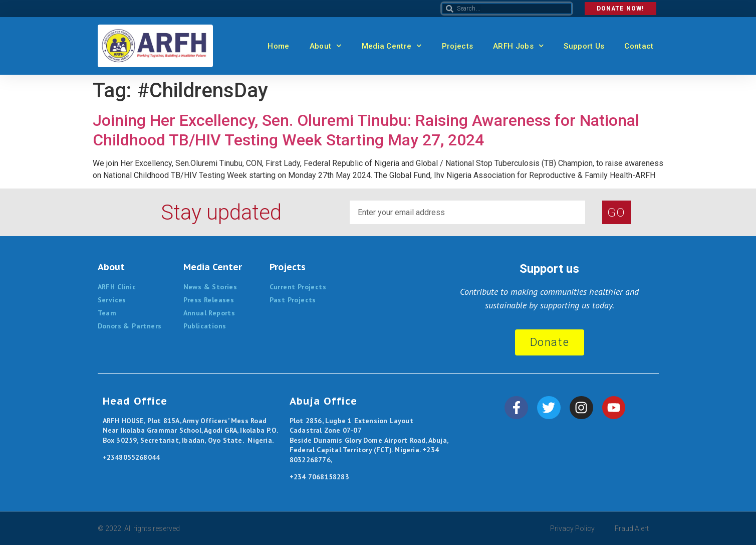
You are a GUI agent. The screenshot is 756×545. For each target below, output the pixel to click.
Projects (457, 46)
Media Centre (392, 46)
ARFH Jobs (518, 46)
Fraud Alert (632, 528)
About (326, 46)
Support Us (584, 46)
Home (278, 46)
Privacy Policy (572, 528)
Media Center (213, 267)
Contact (639, 46)
